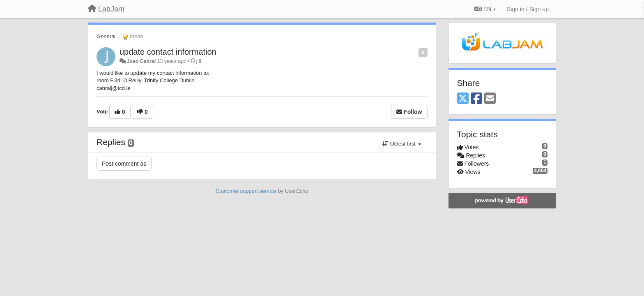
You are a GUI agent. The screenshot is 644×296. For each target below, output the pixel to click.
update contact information (168, 52)
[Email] (490, 99)
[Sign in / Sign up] (528, 9)
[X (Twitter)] (463, 99)
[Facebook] (476, 99)
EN (485, 9)
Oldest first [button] (402, 144)
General (106, 36)
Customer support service (246, 191)
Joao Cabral (141, 61)
